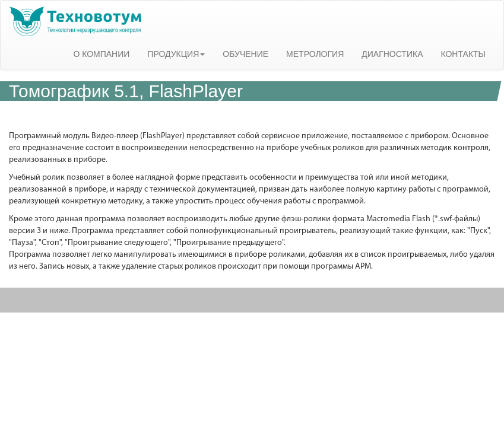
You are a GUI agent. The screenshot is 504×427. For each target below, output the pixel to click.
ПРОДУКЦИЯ (176, 54)
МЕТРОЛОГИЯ (315, 54)
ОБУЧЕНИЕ (245, 54)
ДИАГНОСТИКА (392, 54)
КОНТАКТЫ (463, 54)
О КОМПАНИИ (101, 54)
